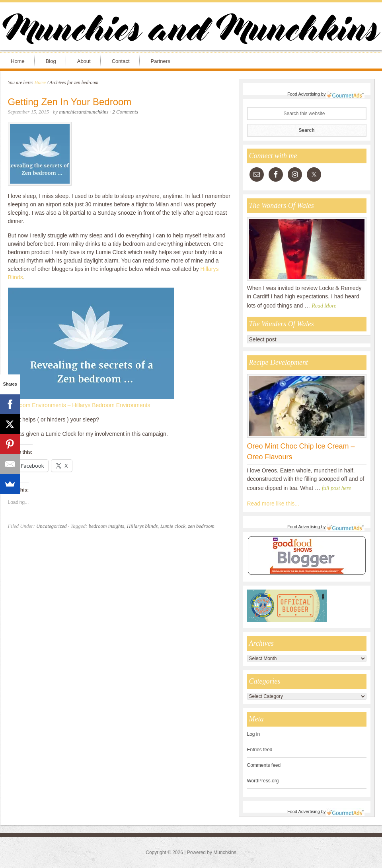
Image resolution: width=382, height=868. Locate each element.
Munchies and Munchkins (191, 30)
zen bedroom (201, 526)
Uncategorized (52, 526)
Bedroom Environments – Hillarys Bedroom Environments (79, 405)
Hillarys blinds (142, 526)
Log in (254, 734)
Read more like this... (273, 504)
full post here (336, 488)
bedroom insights (106, 526)
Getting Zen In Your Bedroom (70, 102)
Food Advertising (304, 94)
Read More (324, 306)
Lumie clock (173, 526)
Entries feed (260, 750)
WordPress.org (263, 781)
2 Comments (125, 112)
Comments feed (264, 765)
